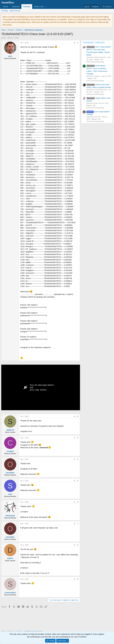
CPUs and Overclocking (95, 62)
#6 (78, 502)
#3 (78, 438)
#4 (78, 459)
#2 (78, 416)
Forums (27, 7)
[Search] (107, 7)
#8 (78, 545)
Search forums (15, 11)
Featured (16, 7)
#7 (78, 524)
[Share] (74, 43)
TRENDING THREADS (94, 43)
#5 (78, 481)
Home (6, 7)
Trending (4, 11)
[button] (46, 7)
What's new (39, 7)
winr (5, 38)
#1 (78, 43)
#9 (78, 579)
